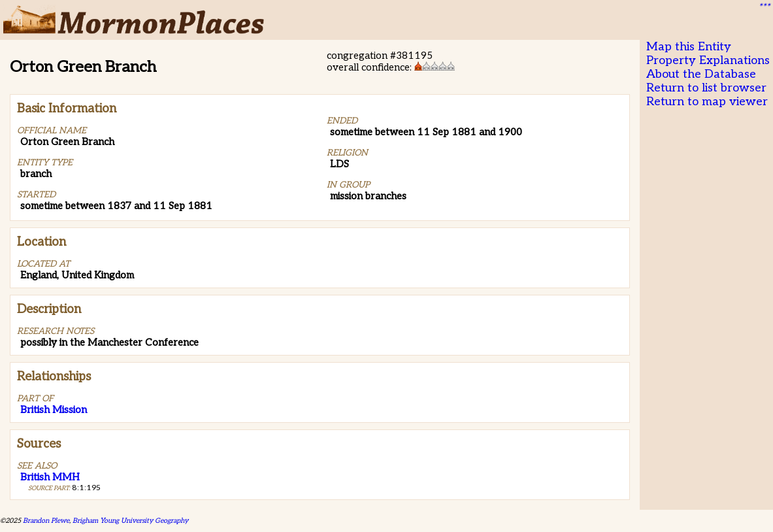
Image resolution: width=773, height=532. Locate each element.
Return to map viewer (707, 102)
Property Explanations (708, 60)
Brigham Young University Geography (130, 521)
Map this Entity (689, 47)
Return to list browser (706, 88)
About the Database (701, 74)
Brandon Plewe (46, 521)
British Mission (54, 410)
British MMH (50, 477)
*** (764, 7)
